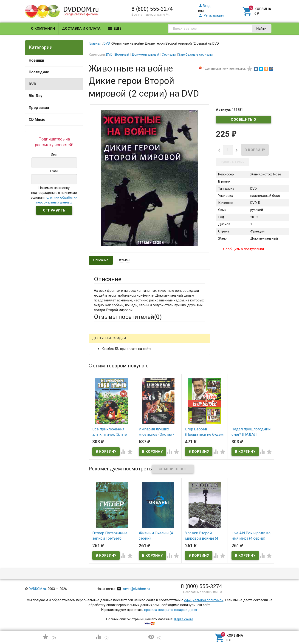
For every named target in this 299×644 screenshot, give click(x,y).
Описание (101, 260)
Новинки (36, 60)
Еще (115, 29)
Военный (122, 54)
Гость (100, 341)
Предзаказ (39, 108)
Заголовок (102, 388)
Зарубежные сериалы (195, 54)
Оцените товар (106, 401)
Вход (204, 6)
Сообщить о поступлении (244, 120)
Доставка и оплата (81, 29)
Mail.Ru (123, 342)
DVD (32, 84)
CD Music (37, 119)
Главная (95, 43)
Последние (39, 72)
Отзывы (124, 260)
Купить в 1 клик (232, 162)
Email (98, 371)
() (49, 637)
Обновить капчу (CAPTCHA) (152, 478)
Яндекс (180, 342)
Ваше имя (102, 358)
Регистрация (211, 15)
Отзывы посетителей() (128, 317)
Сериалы (169, 54)
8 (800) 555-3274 (152, 9)
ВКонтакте (151, 342)
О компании (43, 29)
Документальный (145, 54)
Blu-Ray (35, 96)
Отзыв (99, 409)
